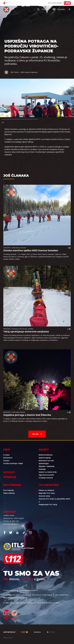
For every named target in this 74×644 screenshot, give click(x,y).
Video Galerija (9, 493)
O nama (6, 455)
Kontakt (10, 512)
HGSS (7, 449)
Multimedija (12, 485)
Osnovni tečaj (44, 496)
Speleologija (44, 463)
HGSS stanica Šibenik (19, 412)
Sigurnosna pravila (46, 475)
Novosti (9, 472)
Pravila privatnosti (10, 590)
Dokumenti (8, 458)
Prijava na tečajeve (47, 490)
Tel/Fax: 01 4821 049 (11, 521)
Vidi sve (37, 434)
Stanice (6, 461)
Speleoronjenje (45, 458)
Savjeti (44, 449)
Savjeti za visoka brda (48, 472)
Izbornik (59, 9)
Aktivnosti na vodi (46, 461)
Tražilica (43, 9)
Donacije (10, 477)
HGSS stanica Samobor (19, 248)
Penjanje (42, 469)
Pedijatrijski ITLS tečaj (48, 505)
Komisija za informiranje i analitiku (23, 329)
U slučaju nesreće (46, 478)
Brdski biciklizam (46, 455)
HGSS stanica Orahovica (29, 72)
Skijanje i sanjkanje (47, 466)
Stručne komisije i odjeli (13, 463)
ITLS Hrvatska (49, 485)
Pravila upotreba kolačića (28, 590)
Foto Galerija (9, 490)
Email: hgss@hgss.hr (11, 524)
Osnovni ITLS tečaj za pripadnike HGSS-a (55, 500)
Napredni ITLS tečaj (47, 493)
